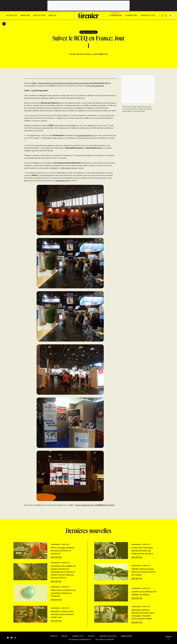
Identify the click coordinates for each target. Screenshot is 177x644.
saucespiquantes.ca (85, 135)
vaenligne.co (61, 181)
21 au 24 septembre (95, 86)
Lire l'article (56, 557)
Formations (131, 15)
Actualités (12, 15)
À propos (53, 636)
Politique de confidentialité (79, 639)
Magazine (25, 15)
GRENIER (168, 637)
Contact (91, 636)
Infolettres (39, 15)
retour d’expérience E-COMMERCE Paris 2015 (94, 505)
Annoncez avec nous (107, 636)
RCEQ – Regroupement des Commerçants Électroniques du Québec (60, 83)
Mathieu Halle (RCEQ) (82, 54)
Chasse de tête (148, 15)
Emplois (52, 15)
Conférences (115, 15)
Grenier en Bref (126, 636)
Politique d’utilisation (104, 639)
